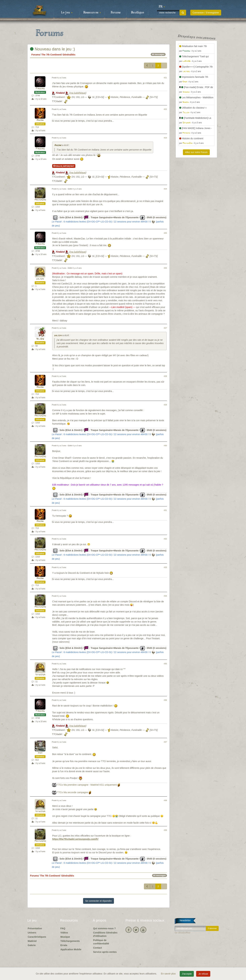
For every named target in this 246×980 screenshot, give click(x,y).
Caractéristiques (37, 937)
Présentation (35, 928)
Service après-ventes (105, 952)
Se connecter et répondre (99, 901)
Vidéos (64, 933)
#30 (165, 446)
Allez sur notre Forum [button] (196, 152)
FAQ (63, 928)
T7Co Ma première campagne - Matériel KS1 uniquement (87, 785)
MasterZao (40, 200)
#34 (165, 596)
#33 (165, 567)
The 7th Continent (51, 55)
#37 (165, 742)
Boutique (138, 13)
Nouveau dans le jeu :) (53, 49)
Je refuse (203, 974)
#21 (165, 78)
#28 (165, 376)
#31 (165, 510)
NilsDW (40, 339)
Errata (64, 945)
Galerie (32, 945)
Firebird (40, 89)
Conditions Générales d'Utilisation (105, 934)
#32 (165, 539)
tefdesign (40, 675)
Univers (32, 933)
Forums (116, 13)
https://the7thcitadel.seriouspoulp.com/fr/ (75, 839)
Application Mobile (71, 949)
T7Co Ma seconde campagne (73, 792)
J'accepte (187, 974)
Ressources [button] (92, 13)
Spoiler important (64, 166)
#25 (165, 233)
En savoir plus (169, 974)
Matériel (32, 941)
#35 (165, 664)
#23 (165, 138)
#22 (165, 109)
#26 (165, 268)
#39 (165, 830)
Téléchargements (70, 941)
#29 (165, 405)
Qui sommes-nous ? (104, 928)
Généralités (69, 55)
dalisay (40, 279)
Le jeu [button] (67, 13)
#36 (165, 700)
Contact (97, 948)
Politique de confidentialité (101, 942)
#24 (165, 189)
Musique (65, 937)
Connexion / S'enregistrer (206, 13)
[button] (162, 7)
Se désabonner (183, 933)
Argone (40, 120)
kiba (40, 753)
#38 (165, 800)
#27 (165, 328)
